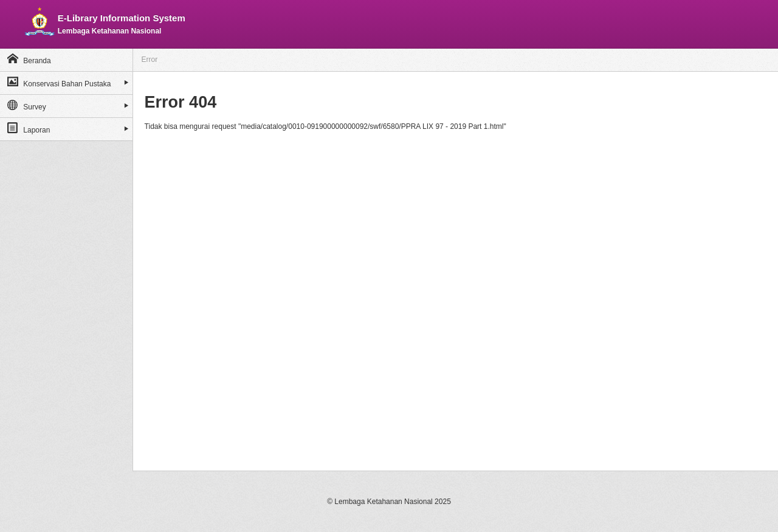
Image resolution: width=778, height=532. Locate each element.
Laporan (29, 128)
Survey (27, 105)
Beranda (29, 59)
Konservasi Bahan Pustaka (59, 82)
